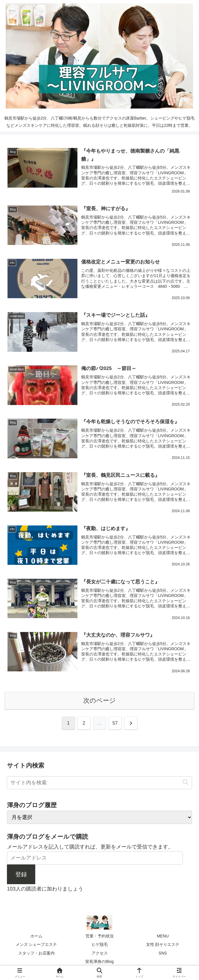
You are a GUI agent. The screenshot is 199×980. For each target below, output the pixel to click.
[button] (185, 782)
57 (115, 723)
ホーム (36, 936)
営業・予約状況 (100, 936)
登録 (21, 874)
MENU (163, 936)
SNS (163, 953)
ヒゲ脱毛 (100, 944)
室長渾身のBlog (99, 961)
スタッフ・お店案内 (36, 953)
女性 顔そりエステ (163, 944)
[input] (100, 783)
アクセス (100, 953)
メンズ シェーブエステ (36, 944)
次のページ (100, 700)
